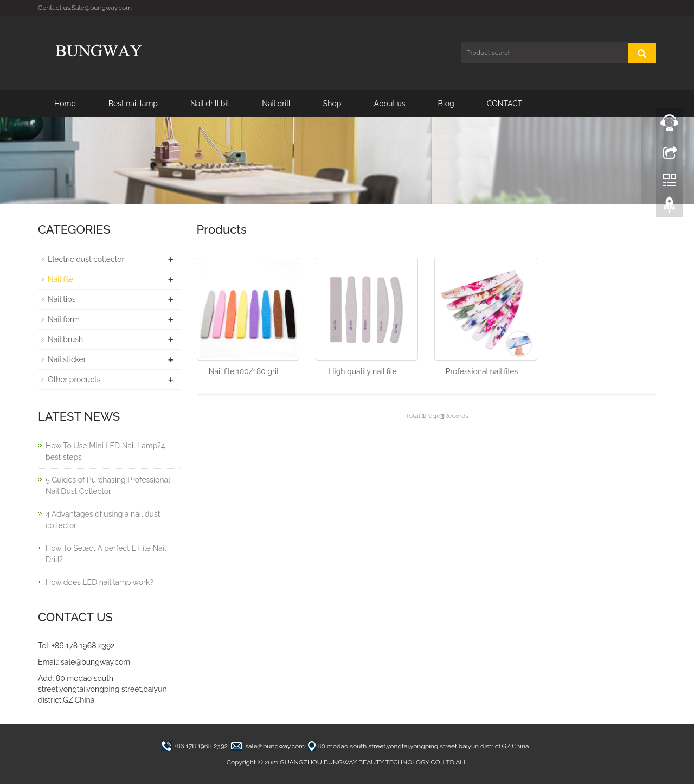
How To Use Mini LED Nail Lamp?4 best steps (105, 451)
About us (389, 104)
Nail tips (62, 299)
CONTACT (505, 104)
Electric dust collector (86, 259)
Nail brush (65, 339)
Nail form (64, 319)
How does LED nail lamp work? (99, 582)
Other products (74, 380)
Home (65, 104)
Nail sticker (67, 359)
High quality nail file (363, 371)
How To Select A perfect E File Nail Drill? (106, 554)
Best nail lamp (133, 104)
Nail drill (276, 104)
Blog (446, 104)
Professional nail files (482, 371)
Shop (332, 104)
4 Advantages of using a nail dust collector (103, 520)
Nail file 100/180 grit (244, 371)
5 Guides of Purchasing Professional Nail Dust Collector (108, 486)
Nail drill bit (210, 104)
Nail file (60, 279)
